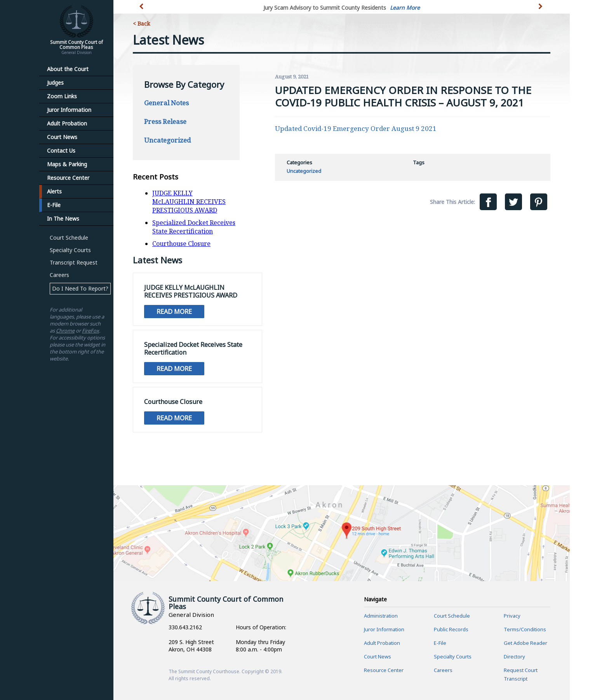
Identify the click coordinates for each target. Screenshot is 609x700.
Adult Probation (67, 123)
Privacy (512, 616)
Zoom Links (62, 96)
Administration (381, 616)
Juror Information (69, 110)
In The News (63, 219)
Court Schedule (69, 238)
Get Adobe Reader (525, 643)
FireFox (90, 331)
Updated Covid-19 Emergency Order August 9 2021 (356, 128)
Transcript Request (74, 262)
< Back (141, 24)
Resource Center (68, 178)
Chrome (65, 331)
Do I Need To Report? (80, 288)
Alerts (54, 191)
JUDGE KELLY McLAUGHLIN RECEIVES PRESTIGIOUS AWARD (189, 202)
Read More (174, 312)
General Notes (166, 103)
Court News (62, 137)
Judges (55, 83)
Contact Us (61, 151)
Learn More (405, 8)
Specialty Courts (70, 250)
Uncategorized (167, 140)
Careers (59, 275)
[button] (541, 11)
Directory (514, 656)
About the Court (68, 69)
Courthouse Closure (181, 244)
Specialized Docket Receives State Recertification (194, 227)
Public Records (451, 629)
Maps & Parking (67, 164)
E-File (54, 205)
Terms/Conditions (525, 629)
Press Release (165, 121)
